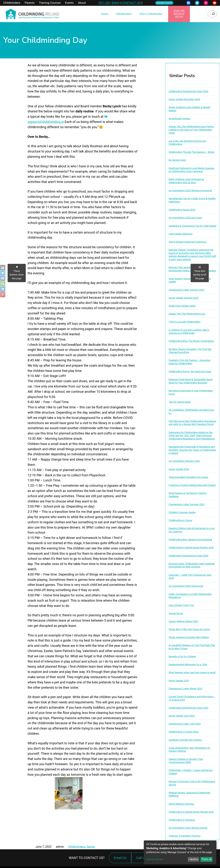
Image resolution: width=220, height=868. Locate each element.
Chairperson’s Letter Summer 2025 (187, 290)
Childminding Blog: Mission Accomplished (190, 540)
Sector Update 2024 (179, 469)
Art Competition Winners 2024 (184, 461)
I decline (193, 859)
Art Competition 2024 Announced (186, 586)
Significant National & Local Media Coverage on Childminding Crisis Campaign (191, 170)
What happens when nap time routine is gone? (192, 672)
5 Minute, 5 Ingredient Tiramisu (185, 836)
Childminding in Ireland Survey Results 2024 (191, 548)
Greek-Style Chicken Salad (182, 306)
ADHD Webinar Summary (182, 804)
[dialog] (180, 852)
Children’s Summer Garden (182, 512)
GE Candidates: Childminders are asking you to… (191, 412)
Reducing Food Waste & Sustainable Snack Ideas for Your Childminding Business (191, 381)
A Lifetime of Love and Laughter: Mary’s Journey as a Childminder (189, 332)
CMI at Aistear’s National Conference (188, 242)
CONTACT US (131, 3)
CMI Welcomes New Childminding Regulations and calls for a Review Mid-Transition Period (193, 423)
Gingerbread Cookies (179, 118)
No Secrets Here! (177, 160)
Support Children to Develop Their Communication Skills (186, 761)
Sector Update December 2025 (184, 99)
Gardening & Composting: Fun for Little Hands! (193, 226)
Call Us (142, 860)
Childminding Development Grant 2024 (189, 556)
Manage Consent (164, 3)
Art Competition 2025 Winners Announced (190, 190)
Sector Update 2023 (179, 681)
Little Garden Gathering (181, 234)
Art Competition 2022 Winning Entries (188, 828)
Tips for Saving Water (180, 402)
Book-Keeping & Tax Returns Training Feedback (188, 495)
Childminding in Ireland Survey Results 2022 (191, 812)
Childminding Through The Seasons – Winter (192, 152)
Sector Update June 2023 (182, 716)
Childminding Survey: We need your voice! (190, 371)
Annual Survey (176, 613)
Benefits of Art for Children (182, 656)
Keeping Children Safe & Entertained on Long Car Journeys (192, 530)
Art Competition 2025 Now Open (185, 218)
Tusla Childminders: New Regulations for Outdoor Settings (190, 750)
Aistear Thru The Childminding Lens (187, 314)
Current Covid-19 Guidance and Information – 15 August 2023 (192, 698)
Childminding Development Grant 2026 (189, 91)
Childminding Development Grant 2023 (189, 708)
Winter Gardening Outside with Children (189, 637)
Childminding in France (180, 520)
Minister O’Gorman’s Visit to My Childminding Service (192, 783)
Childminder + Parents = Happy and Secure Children (191, 772)
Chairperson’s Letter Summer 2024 (187, 504)
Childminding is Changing (182, 820)
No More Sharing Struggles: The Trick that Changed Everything (190, 351)
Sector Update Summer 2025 (184, 298)
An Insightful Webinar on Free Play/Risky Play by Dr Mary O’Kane (192, 647)
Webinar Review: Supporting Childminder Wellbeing (190, 794)
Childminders (77, 847)
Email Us (120, 858)
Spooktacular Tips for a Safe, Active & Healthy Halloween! (192, 200)
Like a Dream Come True (181, 605)
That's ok (206, 859)
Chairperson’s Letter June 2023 (185, 724)
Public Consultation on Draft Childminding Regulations (190, 596)
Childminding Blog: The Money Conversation (191, 341)
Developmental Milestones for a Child (188, 664)
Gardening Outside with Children (185, 740)
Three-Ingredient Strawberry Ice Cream (188, 477)
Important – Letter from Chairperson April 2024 (190, 577)
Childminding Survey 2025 (182, 210)
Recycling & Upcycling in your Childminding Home (191, 392)
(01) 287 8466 (109, 3)
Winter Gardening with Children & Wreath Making (190, 109)
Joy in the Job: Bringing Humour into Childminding (187, 143)
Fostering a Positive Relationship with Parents (192, 485)
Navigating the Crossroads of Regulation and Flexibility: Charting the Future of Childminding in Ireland (192, 450)
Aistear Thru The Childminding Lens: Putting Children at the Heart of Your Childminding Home (191, 130)
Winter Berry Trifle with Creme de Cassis (189, 629)
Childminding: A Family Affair (184, 732)
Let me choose (155, 859)
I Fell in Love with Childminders (185, 322)
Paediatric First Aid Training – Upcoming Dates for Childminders (189, 362)
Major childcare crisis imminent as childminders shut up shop (186, 181)
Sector (91, 847)
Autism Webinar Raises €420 (183, 621)
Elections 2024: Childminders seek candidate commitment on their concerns (192, 565)
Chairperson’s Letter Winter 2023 (185, 689)
